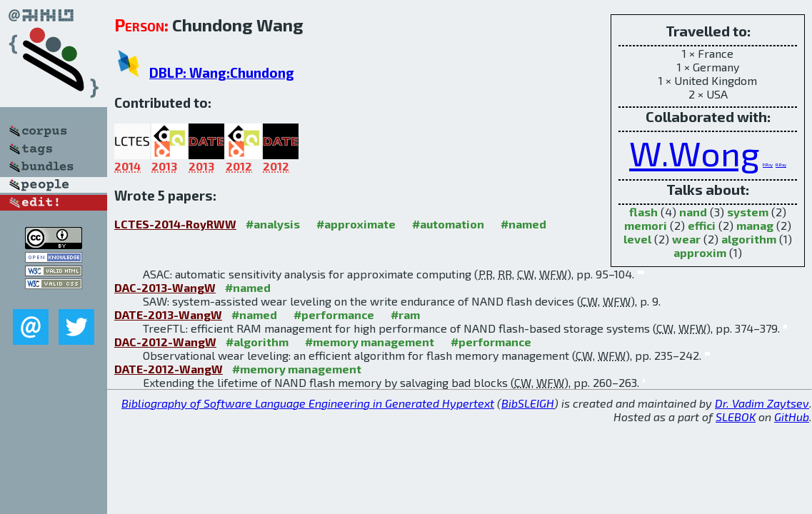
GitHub (792, 417)
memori (646, 225)
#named (523, 224)
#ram (405, 314)
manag (755, 225)
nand (693, 212)
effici (702, 225)
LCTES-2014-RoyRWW (175, 224)
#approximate (356, 224)
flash (643, 212)
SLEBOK (736, 417)
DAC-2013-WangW (165, 287)
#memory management (370, 342)
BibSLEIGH (528, 403)
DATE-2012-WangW (169, 369)
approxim (700, 252)
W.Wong (695, 153)
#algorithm (257, 342)
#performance (334, 314)
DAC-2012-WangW (165, 342)
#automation (448, 224)
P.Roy (768, 165)
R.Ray (781, 165)
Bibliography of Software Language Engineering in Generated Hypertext (308, 403)
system (748, 212)
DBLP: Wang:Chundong (222, 72)
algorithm (749, 239)
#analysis (273, 224)
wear (686, 239)
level (637, 239)
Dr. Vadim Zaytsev (762, 403)
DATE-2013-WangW (168, 314)
